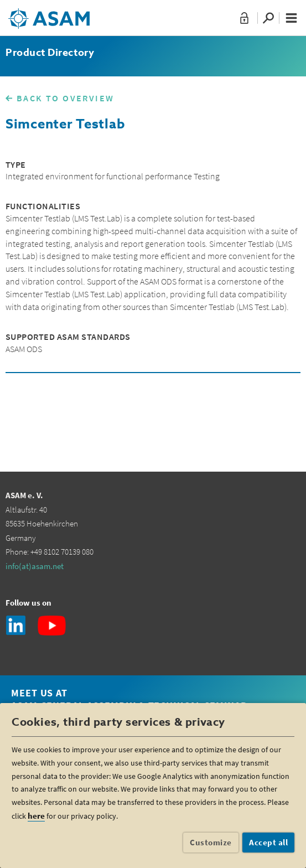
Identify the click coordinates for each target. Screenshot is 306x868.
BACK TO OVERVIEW (65, 98)
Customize (211, 842)
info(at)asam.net (35, 566)
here (36, 816)
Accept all (268, 842)
